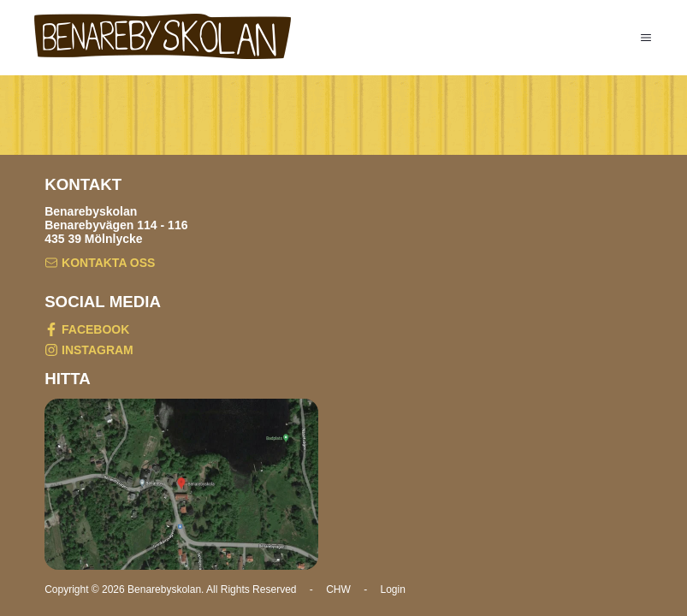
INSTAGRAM (89, 351)
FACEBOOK (87, 331)
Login (393, 589)
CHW (338, 589)
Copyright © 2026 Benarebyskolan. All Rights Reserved (172, 589)
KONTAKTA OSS (100, 265)
